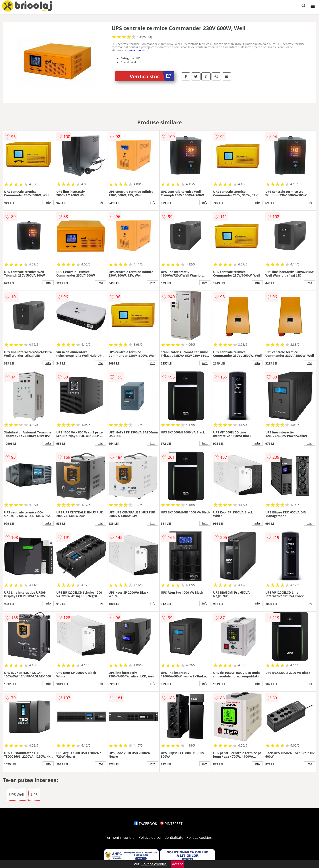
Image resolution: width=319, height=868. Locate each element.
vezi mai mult (139, 50)
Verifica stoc (152, 76)
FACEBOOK (146, 824)
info (48, 203)
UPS (34, 795)
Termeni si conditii (120, 837)
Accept (177, 864)
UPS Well (16, 795)
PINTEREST (171, 824)
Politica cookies (199, 837)
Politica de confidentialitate (161, 837)
